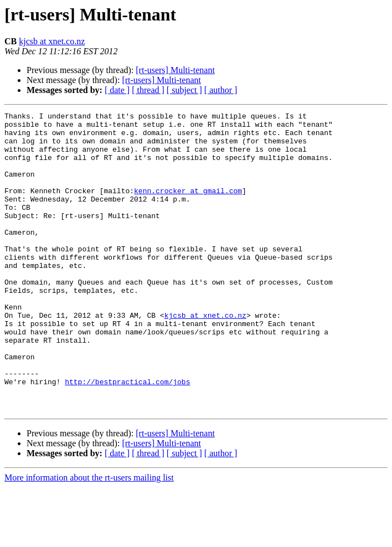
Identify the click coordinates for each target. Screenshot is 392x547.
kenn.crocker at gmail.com (188, 207)
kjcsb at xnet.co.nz (52, 41)
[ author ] (221, 90)
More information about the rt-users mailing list (89, 537)
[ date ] (117, 90)
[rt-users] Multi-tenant (175, 70)
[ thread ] (148, 90)
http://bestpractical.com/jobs (127, 436)
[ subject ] (184, 90)
